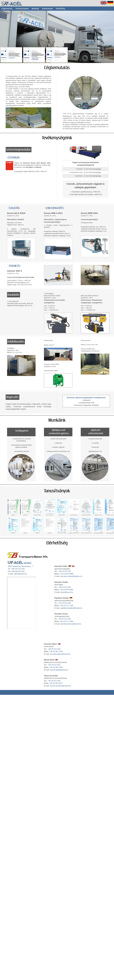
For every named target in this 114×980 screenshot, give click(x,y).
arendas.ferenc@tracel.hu (71, 624)
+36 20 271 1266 (66, 621)
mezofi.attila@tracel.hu (59, 670)
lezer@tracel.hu (67, 592)
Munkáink (35, 9)
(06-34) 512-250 (18, 569)
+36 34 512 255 (64, 587)
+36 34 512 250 (64, 603)
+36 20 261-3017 (56, 683)
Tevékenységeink (22, 9)
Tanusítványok (57, 491)
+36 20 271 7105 (66, 606)
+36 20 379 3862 (66, 590)
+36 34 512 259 (54, 681)
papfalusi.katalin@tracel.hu (71, 608)
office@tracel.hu (20, 574)
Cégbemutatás (7, 9)
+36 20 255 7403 (56, 667)
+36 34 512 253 (54, 665)
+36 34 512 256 (64, 571)
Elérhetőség (60, 9)
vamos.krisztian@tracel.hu (60, 686)
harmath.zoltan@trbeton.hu (71, 576)
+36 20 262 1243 (56, 651)
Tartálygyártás (22, 431)
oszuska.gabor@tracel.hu (60, 654)
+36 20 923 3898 (66, 574)
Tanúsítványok (47, 9)
